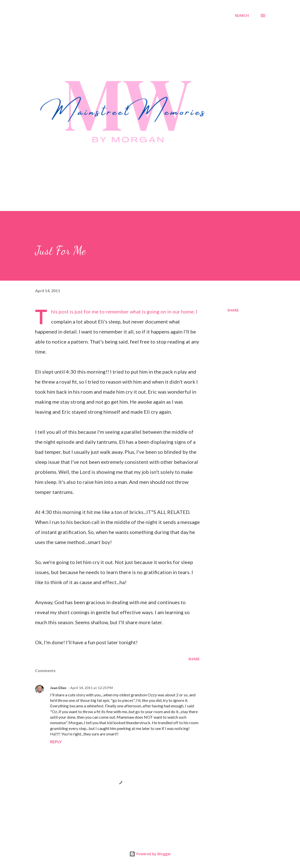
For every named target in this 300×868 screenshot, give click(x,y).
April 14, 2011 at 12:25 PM (91, 688)
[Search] (242, 16)
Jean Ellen (58, 688)
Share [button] (233, 310)
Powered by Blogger (150, 854)
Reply (56, 742)
